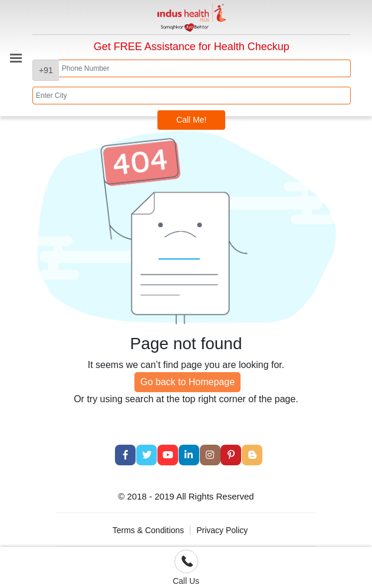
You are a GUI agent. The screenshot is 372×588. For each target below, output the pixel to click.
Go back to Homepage (187, 382)
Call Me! (191, 120)
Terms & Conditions (148, 530)
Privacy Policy (222, 530)
